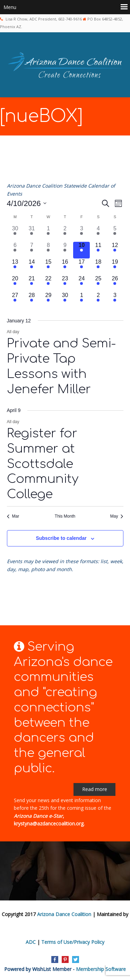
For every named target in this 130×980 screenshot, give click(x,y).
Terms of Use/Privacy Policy (73, 942)
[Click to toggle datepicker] (27, 203)
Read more (95, 789)
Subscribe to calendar (61, 538)
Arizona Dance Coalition (64, 914)
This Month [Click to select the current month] (65, 516)
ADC (31, 942)
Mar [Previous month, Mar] (13, 516)
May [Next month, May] (117, 516)
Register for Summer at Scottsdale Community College (43, 464)
